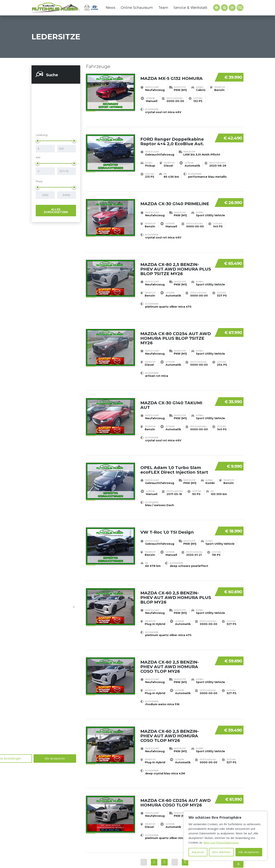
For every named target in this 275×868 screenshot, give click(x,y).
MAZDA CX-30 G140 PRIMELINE (175, 198)
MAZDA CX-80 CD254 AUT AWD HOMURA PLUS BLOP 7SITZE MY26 (176, 329)
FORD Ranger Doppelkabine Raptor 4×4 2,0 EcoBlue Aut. (172, 138)
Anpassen (198, 852)
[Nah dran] (74, 607)
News (111, 8)
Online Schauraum (137, 8)
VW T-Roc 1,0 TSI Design (167, 514)
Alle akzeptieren (249, 852)
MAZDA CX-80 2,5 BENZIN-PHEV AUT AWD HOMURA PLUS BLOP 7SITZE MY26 (176, 263)
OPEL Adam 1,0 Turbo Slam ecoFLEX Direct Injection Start (174, 454)
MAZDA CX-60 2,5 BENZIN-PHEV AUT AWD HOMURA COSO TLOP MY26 (170, 645)
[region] (225, 836)
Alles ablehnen (221, 852)
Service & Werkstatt (190, 8)
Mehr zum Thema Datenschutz (223, 842)
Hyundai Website (95, 8)
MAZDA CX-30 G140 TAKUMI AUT (171, 393)
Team (163, 8)
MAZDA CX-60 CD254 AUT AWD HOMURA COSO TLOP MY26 (176, 775)
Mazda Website (87, 8)
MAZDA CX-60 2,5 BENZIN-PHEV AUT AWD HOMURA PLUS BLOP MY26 (176, 579)
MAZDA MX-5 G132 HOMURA (171, 75)
